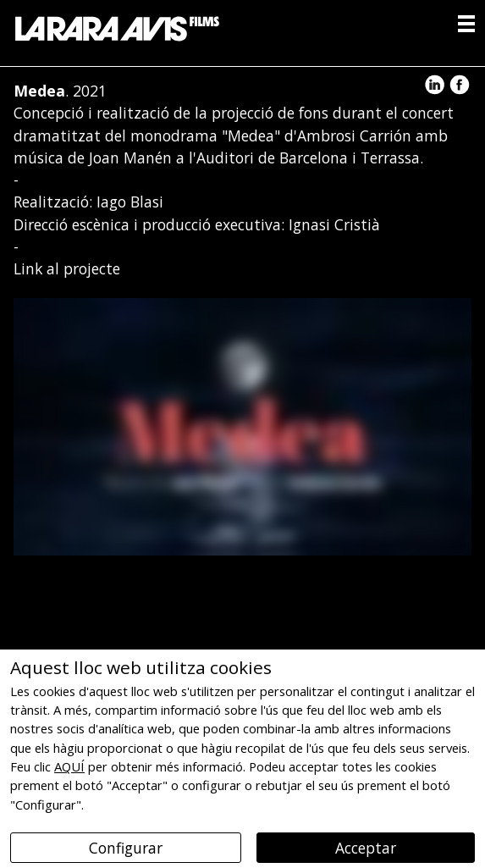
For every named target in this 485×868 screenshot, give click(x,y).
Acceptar (366, 848)
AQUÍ (69, 766)
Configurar (126, 848)
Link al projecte (67, 268)
